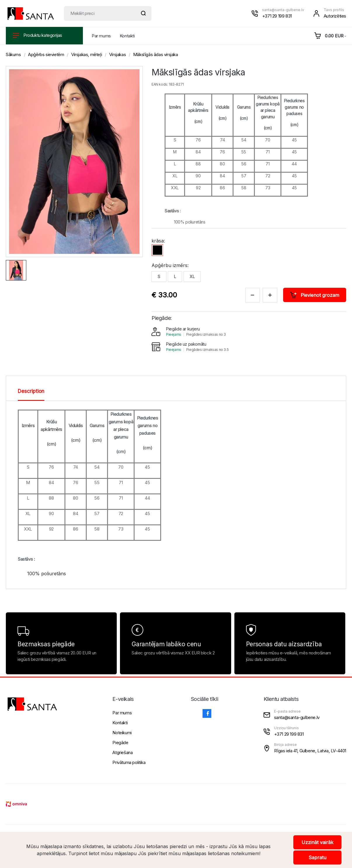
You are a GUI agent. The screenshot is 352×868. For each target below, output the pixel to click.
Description (31, 391)
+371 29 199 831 (277, 16)
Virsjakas (117, 54)
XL (192, 277)
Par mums (101, 36)
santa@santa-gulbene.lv (283, 10)
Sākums (13, 54)
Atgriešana (122, 752)
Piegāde (120, 743)
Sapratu (317, 857)
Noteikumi (122, 733)
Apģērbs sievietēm (46, 54)
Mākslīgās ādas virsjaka (156, 54)
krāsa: (158, 241)
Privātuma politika (129, 762)
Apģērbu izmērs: (170, 265)
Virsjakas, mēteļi (87, 54)
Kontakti (127, 36)
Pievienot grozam (315, 295)
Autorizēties (335, 16)
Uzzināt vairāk (317, 842)
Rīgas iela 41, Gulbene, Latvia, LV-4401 (310, 751)
